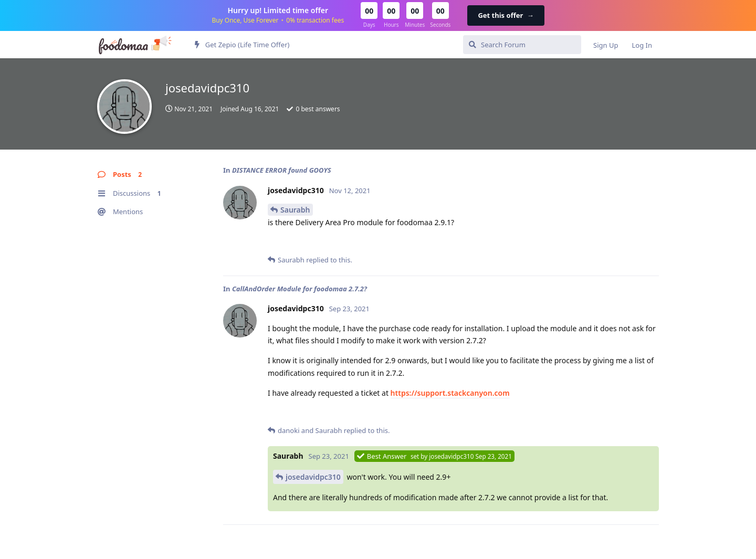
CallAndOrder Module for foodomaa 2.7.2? (300, 289)
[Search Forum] (522, 45)
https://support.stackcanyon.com (450, 393)
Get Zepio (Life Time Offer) (242, 45)
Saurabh (295, 210)
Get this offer (506, 15)
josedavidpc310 (313, 477)
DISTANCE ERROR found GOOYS (282, 170)
